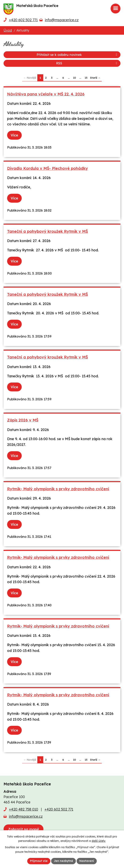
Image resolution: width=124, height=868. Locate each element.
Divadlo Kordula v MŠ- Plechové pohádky (47, 168)
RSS (87, 63)
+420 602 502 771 (23, 20)
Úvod (8, 30)
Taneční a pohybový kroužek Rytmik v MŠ (47, 231)
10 (75, 78)
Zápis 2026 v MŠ (23, 420)
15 (86, 78)
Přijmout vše (39, 861)
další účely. (99, 841)
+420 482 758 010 (23, 809)
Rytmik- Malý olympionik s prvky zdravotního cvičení (58, 489)
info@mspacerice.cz (62, 20)
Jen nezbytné (63, 861)
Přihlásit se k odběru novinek (77, 55)
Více (14, 135)
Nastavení (87, 861)
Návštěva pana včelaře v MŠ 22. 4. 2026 (46, 94)
